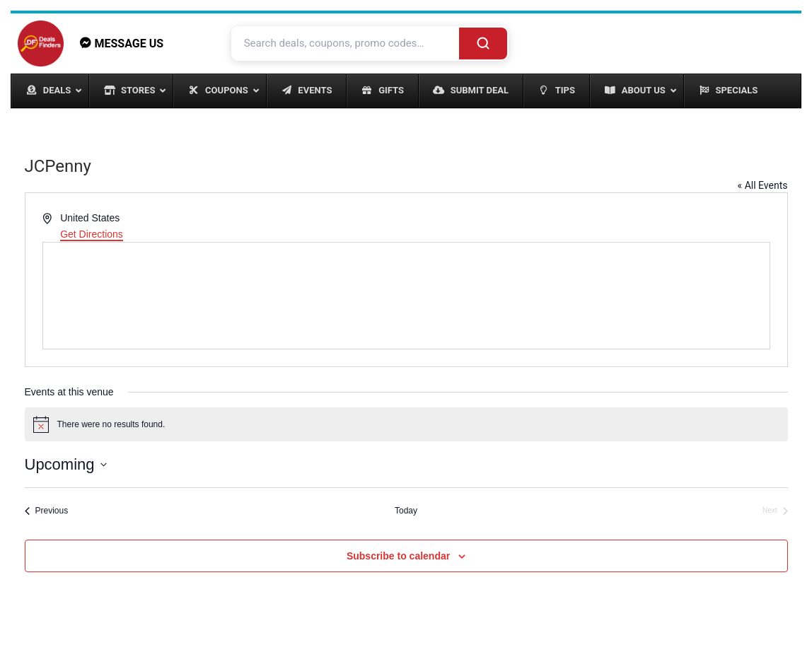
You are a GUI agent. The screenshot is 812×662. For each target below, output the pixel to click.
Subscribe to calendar (398, 556)
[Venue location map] (406, 296)
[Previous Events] (47, 511)
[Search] (483, 43)
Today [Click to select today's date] (406, 511)
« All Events (763, 185)
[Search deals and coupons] (346, 43)
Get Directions (92, 234)
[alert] (406, 424)
